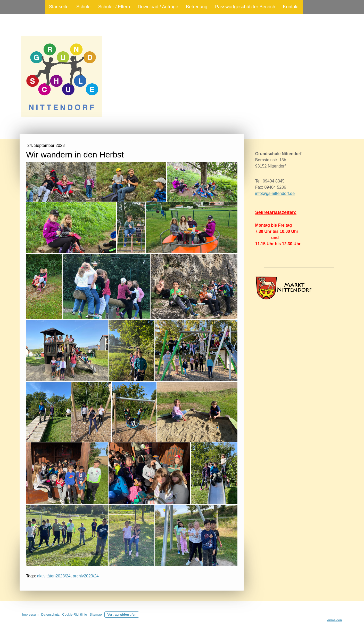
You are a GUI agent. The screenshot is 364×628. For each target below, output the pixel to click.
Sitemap (96, 614)
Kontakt (291, 7)
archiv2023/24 (86, 576)
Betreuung (197, 7)
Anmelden (334, 620)
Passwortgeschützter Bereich (245, 7)
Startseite (59, 7)
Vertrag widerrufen (122, 614)
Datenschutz (50, 614)
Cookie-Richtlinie (75, 614)
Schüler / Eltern (114, 7)
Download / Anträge (158, 7)
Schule (83, 7)
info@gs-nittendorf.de (275, 193)
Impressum (30, 614)
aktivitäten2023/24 (54, 576)
